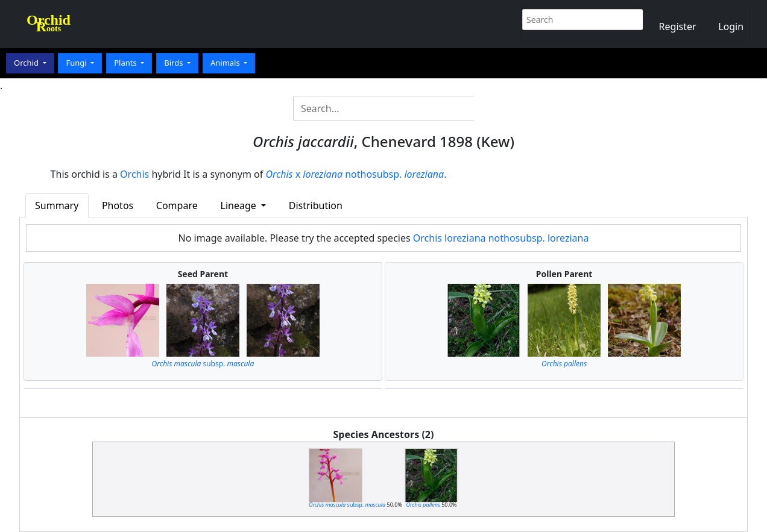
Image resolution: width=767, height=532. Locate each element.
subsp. (203, 364)
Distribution (316, 205)
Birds (175, 63)
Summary (57, 205)
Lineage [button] (240, 205)
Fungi (77, 63)
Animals (226, 63)
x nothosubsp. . (356, 174)
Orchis (134, 174)
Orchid (27, 63)
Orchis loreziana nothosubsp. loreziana (501, 238)
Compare (177, 205)
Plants (126, 63)
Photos (118, 205)
